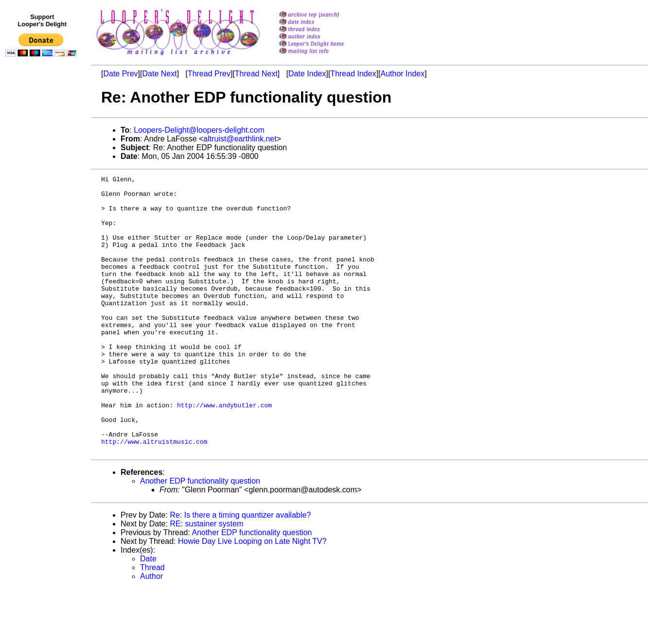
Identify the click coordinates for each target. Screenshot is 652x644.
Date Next (159, 74)
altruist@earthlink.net (240, 139)
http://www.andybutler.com (224, 452)
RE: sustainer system (206, 579)
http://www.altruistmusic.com (154, 495)
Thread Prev (209, 74)
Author (151, 632)
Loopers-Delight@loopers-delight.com (199, 130)
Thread (152, 623)
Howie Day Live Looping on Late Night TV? (252, 597)
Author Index (403, 74)
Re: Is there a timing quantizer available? (240, 570)
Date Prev (120, 74)
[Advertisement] (43, 261)
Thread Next (256, 74)
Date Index (307, 74)
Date (148, 614)
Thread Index (353, 74)
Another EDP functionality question (200, 536)
